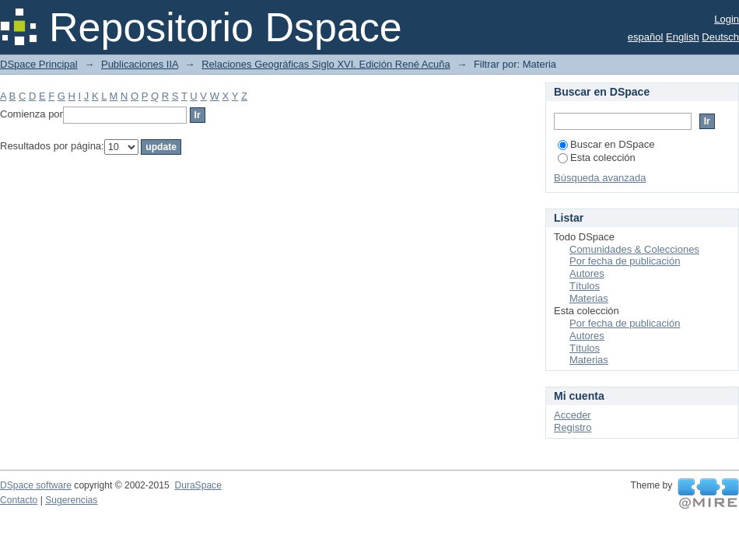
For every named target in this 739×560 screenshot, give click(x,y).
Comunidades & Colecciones (634, 249)
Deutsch (720, 37)
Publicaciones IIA (140, 64)
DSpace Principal (39, 64)
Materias (589, 298)
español (646, 37)
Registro (573, 427)
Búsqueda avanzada (600, 178)
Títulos (585, 286)
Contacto (19, 500)
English (683, 37)
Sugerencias (71, 500)
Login (727, 19)
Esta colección (597, 157)
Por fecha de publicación (625, 261)
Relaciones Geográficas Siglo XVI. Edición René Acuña (326, 64)
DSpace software (36, 485)
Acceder (573, 415)
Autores (587, 273)
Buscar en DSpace (606, 144)
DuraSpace (198, 485)
